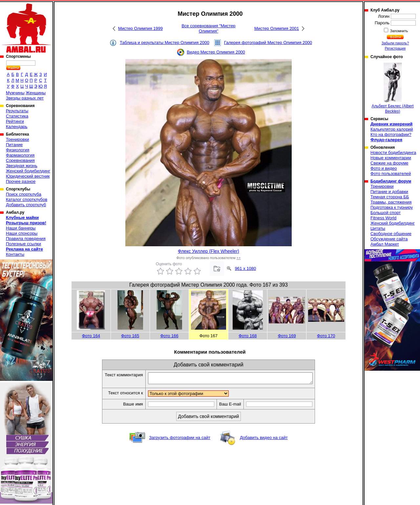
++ (239, 258)
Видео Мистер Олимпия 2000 (216, 52)
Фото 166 (169, 336)
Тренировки (17, 139)
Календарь (17, 127)
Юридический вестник (28, 176)
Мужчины (15, 93)
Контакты (15, 254)
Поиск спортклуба (24, 194)
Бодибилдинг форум (391, 181)
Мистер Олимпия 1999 (140, 28)
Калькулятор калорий (392, 129)
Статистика (17, 116)
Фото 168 (248, 336)
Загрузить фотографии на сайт (180, 439)
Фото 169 (287, 336)
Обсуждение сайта (389, 239)
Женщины (36, 93)
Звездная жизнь (22, 166)
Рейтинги (15, 121)
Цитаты (378, 228)
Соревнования (20, 160)
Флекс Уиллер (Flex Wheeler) (209, 251)
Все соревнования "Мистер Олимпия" (208, 28)
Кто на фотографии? (391, 134)
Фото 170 (326, 336)
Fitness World (383, 218)
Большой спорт (386, 213)
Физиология (18, 150)
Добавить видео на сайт (264, 439)
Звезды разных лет (25, 98)
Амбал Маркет (385, 244)
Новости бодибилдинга (393, 153)
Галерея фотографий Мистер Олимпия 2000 (268, 43)
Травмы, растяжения (391, 202)
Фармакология (20, 155)
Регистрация (395, 48)
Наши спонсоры (22, 233)
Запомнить (399, 31)
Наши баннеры (21, 228)
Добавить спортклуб (26, 205)
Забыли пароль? (395, 43)
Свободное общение (391, 234)
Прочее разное (21, 181)
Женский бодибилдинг (28, 171)
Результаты (17, 111)
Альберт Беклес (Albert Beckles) (392, 88)
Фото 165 (130, 336)
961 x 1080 (245, 268)
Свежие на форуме (389, 163)
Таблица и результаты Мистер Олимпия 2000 (165, 43)
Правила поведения (26, 239)
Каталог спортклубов (27, 199)
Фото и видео (384, 168)
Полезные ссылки (23, 244)
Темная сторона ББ (390, 197)
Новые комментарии (391, 158)
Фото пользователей (391, 174)
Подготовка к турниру (392, 207)
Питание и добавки (389, 192)
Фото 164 (91, 336)
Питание (14, 145)
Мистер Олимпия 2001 (277, 28)
